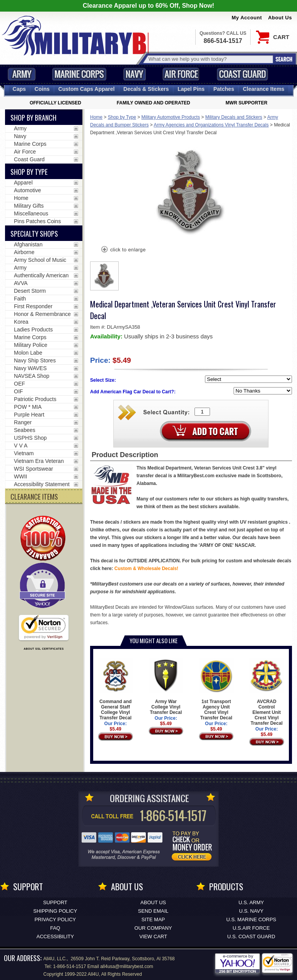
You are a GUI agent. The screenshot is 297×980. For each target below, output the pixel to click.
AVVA (21, 283)
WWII (20, 476)
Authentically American (41, 275)
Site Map (153, 919)
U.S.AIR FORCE (251, 928)
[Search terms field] (210, 59)
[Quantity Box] (202, 412)
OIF (18, 391)
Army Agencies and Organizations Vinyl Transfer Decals (211, 125)
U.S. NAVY (251, 911)
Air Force (181, 74)
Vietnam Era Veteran (39, 461)
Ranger (23, 422)
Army (22, 74)
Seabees (25, 430)
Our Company (153, 928)
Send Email (153, 911)
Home (96, 117)
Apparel (23, 183)
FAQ (55, 928)
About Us (280, 18)
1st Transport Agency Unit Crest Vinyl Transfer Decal (216, 689)
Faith (20, 299)
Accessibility (55, 936)
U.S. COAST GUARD (251, 936)
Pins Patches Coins (37, 221)
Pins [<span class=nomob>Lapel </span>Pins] (191, 89)
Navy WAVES (30, 368)
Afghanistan (28, 244)
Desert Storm (30, 291)
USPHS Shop (30, 438)
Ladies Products (33, 330)
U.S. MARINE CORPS (251, 919)
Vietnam (24, 453)
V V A (21, 446)
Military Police (31, 345)
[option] (104, 276)
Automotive (27, 190)
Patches (224, 89)
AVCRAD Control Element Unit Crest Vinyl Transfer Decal (267, 692)
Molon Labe (28, 353)
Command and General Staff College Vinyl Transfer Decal (115, 689)
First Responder (33, 306)
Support (55, 902)
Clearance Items (264, 89)
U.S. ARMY (251, 902)
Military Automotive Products (171, 117)
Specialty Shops (34, 234)
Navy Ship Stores (35, 360)
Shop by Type (122, 117)
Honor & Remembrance (42, 314)
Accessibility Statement (42, 484)
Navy (135, 74)
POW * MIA (28, 407)
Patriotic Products (35, 399)
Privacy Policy (55, 919)
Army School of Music (40, 260)
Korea (21, 322)
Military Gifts (29, 206)
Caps (19, 89)
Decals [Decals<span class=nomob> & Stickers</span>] (146, 89)
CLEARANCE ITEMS (34, 497)
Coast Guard (242, 74)
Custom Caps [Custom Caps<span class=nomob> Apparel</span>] (87, 89)
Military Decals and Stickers (234, 117)
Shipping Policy (55, 911)
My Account (247, 18)
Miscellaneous (31, 213)
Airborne (24, 252)
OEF (20, 384)
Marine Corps (79, 74)
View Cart (153, 936)
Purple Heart (29, 415)
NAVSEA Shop (32, 376)
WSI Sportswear (33, 469)
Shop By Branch (33, 118)
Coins (42, 89)
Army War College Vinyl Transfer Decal (166, 687)
